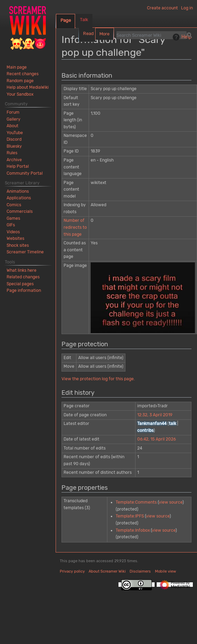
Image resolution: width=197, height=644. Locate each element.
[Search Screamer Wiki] (151, 35)
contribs (145, 430)
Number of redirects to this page (75, 227)
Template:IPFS (130, 516)
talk (173, 424)
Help (181, 37)
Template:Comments (136, 502)
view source (171, 502)
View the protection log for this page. (98, 379)
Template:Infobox (133, 530)
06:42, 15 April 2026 (157, 439)
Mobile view (166, 571)
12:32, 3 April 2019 (155, 415)
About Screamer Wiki (107, 571)
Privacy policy (72, 571)
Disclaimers (140, 571)
